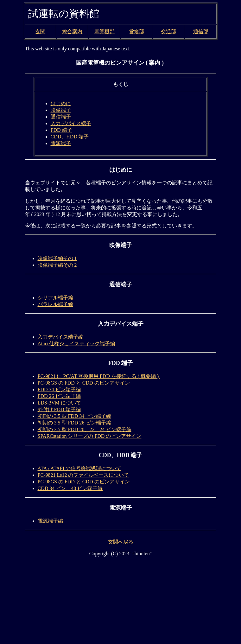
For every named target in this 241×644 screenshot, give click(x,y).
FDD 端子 (61, 130)
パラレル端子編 (55, 304)
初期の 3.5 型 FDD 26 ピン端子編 (74, 423)
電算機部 (105, 32)
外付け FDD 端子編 (59, 409)
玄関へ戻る (121, 542)
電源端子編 (50, 521)
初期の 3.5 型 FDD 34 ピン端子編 (74, 416)
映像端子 (61, 110)
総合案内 (72, 32)
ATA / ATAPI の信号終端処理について (80, 468)
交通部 (168, 32)
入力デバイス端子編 (60, 337)
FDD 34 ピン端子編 (59, 389)
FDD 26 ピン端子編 (59, 396)
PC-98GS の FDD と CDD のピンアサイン (84, 383)
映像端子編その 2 (57, 265)
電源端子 (61, 143)
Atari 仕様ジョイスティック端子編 (76, 344)
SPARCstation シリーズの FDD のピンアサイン (90, 436)
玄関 (40, 32)
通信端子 (61, 117)
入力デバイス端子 (71, 123)
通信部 (201, 32)
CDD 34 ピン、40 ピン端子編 (70, 488)
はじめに (61, 103)
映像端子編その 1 (57, 258)
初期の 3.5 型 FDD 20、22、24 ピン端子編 (85, 429)
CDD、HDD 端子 (70, 137)
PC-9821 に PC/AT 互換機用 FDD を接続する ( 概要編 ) (99, 376)
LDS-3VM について (59, 403)
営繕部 (136, 32)
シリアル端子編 (55, 298)
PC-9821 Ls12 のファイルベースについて (83, 475)
